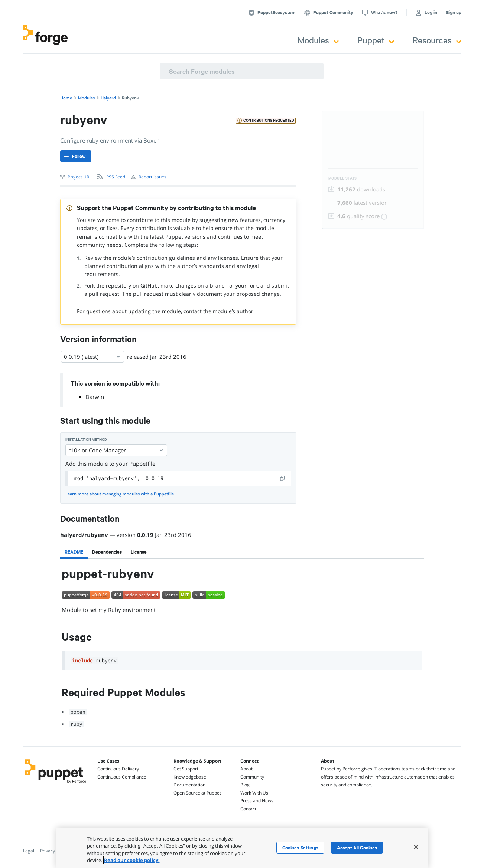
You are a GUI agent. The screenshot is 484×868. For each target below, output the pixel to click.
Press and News (257, 801)
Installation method (86, 440)
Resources (437, 40)
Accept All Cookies (357, 848)
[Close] (416, 847)
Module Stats (343, 178)
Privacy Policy (54, 851)
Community (252, 777)
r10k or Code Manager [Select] (116, 450)
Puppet (376, 40)
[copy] (283, 478)
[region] (242, 848)
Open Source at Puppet (197, 793)
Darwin (95, 397)
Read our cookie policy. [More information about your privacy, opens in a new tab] (132, 860)
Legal (29, 851)
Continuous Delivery (118, 769)
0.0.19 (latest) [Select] (92, 357)
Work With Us (254, 793)
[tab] (74, 552)
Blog (245, 785)
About (246, 769)
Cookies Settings (300, 848)
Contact (248, 809)
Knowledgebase (190, 777)
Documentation (189, 785)
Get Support (186, 769)
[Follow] (76, 156)
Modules (318, 40)
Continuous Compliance (122, 777)
